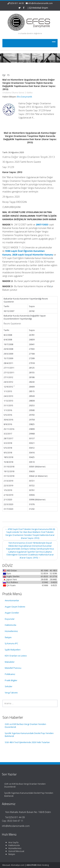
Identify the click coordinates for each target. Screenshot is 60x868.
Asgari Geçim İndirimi (15, 607)
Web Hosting (43, 865)
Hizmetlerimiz (11, 631)
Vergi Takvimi (11, 693)
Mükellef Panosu (13, 668)
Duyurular (10, 619)
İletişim (8, 637)
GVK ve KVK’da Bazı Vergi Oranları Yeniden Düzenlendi (25, 726)
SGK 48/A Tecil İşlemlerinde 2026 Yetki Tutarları (27, 742)
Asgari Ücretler (12, 613)
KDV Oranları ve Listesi (16, 656)
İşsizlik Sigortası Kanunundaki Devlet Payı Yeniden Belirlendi (29, 735)
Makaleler (10, 662)
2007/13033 (42, 225)
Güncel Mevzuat (14, 851)
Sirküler (9, 686)
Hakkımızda (10, 625)
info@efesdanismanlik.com (40, 3)
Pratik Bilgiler (11, 680)
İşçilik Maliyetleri (13, 650)
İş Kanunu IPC (11, 643)
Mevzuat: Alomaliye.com (13, 865)
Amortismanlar (12, 600)
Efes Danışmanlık (24, 97)
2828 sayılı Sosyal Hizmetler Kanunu (33, 255)
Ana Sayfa (11, 842)
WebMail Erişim (39, 8)
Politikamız (10, 674)
